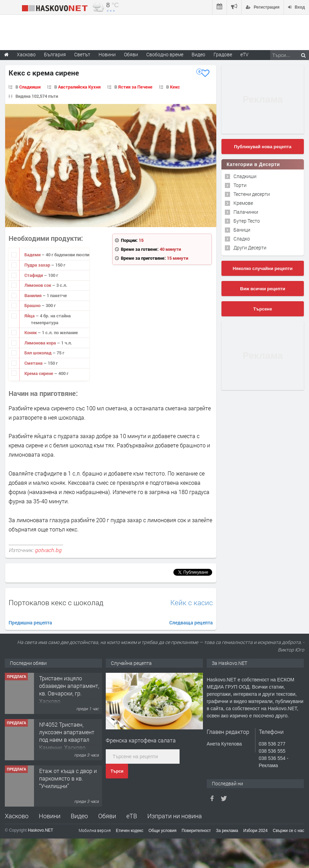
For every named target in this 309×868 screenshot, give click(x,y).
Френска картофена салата (141, 740)
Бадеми (33, 255)
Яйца (30, 316)
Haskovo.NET (41, 830)
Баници (242, 230)
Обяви (107, 816)
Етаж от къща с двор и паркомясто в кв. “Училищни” (68, 778)
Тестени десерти (252, 194)
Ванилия (33, 295)
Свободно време (165, 54)
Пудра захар (38, 265)
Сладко (242, 239)
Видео (79, 816)
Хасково (17, 816)
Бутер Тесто (247, 221)
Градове (223, 54)
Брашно (33, 305)
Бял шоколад (38, 353)
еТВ (132, 816)
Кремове (243, 203)
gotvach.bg (48, 550)
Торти (240, 185)
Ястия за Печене (135, 87)
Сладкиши (30, 87)
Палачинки (246, 212)
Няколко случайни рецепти (263, 268)
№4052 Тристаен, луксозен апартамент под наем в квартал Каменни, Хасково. (67, 736)
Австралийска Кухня (79, 87)
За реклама (227, 831)
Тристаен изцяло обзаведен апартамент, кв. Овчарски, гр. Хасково (69, 690)
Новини (107, 54)
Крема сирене (39, 373)
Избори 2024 (256, 831)
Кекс (175, 87)
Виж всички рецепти (262, 289)
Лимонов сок (38, 285)
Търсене (263, 309)
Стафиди (34, 275)
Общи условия (163, 831)
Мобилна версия (95, 830)
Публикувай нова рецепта (262, 147)
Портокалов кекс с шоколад (56, 602)
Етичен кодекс (130, 831)
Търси (117, 771)
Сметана (34, 363)
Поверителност (196, 831)
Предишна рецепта (30, 623)
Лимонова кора (41, 343)
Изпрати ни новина (175, 816)
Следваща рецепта (191, 623)
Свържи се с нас (288, 831)
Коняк (31, 332)
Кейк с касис (192, 603)
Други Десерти (250, 248)
